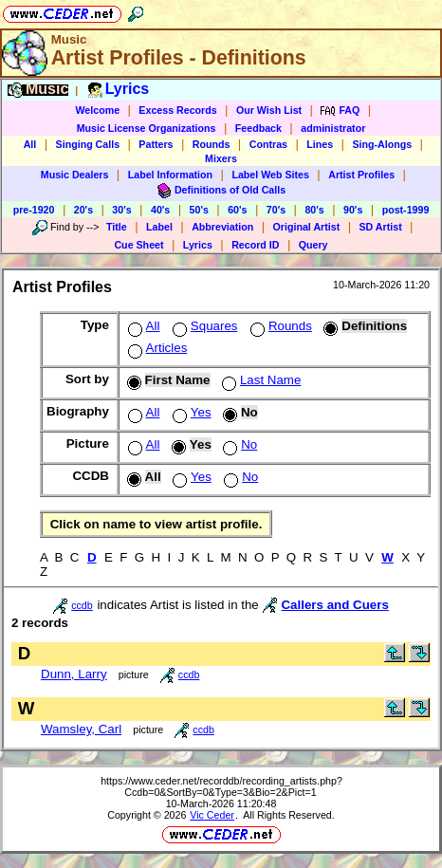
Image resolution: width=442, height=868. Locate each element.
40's (160, 210)
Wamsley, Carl (81, 729)
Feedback (258, 128)
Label (159, 227)
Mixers (221, 158)
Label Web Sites (270, 175)
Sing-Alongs (382, 144)
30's (121, 210)
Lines (320, 144)
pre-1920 (34, 210)
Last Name (259, 380)
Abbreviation (222, 227)
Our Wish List (269, 110)
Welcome (97, 110)
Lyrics (198, 245)
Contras (268, 144)
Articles (156, 348)
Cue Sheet (138, 245)
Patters (156, 144)
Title (117, 227)
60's (237, 210)
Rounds (212, 144)
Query (313, 245)
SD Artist (381, 227)
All (30, 144)
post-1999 (406, 210)
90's (353, 210)
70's (276, 210)
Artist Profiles (361, 175)
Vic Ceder (212, 815)
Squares (203, 326)
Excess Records (177, 110)
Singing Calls (88, 144)
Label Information (170, 175)
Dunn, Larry (74, 674)
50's (199, 210)
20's (83, 210)
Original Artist (307, 227)
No (238, 444)
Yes (190, 412)
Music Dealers (75, 175)
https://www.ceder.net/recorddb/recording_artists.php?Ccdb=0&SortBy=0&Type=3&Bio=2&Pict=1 (221, 786)
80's (314, 210)
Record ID (255, 245)
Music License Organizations (147, 128)
